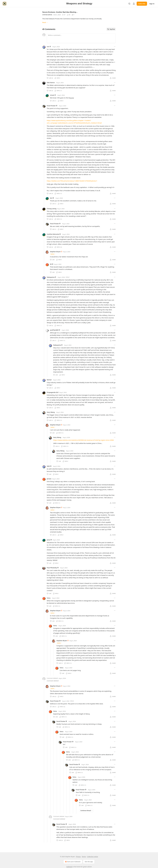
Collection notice (93, 857)
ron (48, 47)
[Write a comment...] (81, 38)
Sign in (152, 4)
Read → (45, 22)
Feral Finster (51, 106)
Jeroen (49, 479)
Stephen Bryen (47, 15)
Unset (52, 95)
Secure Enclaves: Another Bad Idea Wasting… (60, 12)
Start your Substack (73, 862)
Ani (51, 198)
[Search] (129, 4)
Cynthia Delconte (53, 234)
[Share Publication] (134, 4)
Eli (51, 264)
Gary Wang (51, 412)
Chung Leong (52, 209)
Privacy (78, 857)
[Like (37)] (64, 15)
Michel (49, 380)
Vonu (49, 598)
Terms (84, 857)
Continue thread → (86, 811)
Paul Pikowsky (52, 568)
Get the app (89, 862)
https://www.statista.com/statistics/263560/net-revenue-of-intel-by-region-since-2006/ (84, 440)
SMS (48, 466)
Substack (69, 867)
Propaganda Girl (53, 392)
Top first (111, 29)
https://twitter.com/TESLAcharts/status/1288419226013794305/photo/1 (72, 181)
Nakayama (51, 277)
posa (48, 540)
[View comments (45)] (69, 15)
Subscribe (142, 4)
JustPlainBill (54, 330)
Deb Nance (51, 82)
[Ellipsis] (115, 47)
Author (53, 254)
